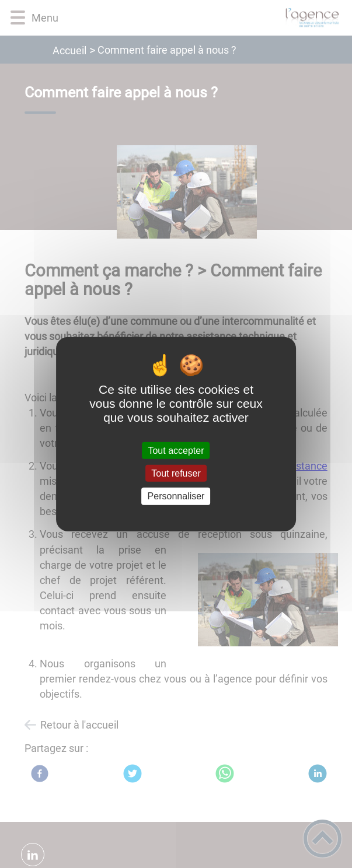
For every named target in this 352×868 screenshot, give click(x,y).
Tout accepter (176, 451)
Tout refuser (176, 473)
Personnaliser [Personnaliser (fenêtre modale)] (176, 496)
